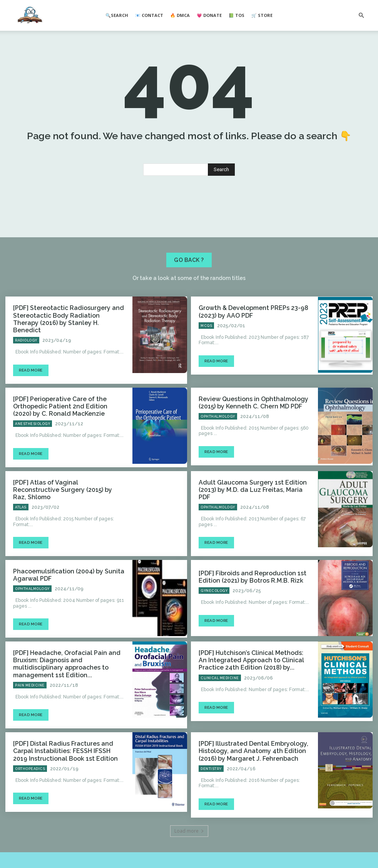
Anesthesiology (33, 438)
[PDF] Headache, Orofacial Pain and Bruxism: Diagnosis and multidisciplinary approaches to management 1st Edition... (67, 662)
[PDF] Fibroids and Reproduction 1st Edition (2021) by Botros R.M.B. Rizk (245, 582)
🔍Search (117, 15)
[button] (361, 15)
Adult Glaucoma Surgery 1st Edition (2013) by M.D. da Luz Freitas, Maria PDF (254, 499)
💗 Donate (209, 15)
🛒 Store (262, 15)
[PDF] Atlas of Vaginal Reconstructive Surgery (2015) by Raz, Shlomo (62, 499)
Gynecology (214, 595)
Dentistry (211, 759)
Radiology (26, 357)
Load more (189, 821)
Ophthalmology (218, 431)
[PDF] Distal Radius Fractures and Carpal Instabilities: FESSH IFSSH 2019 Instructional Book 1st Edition (66, 743)
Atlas (21, 512)
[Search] (221, 196)
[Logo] (30, 16)
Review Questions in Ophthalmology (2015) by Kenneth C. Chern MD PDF (247, 418)
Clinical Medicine (220, 678)
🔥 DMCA (180, 15)
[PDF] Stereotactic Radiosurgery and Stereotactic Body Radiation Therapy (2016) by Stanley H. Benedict (63, 341)
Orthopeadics (30, 759)
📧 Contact (149, 15)
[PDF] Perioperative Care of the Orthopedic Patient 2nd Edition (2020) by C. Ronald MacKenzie (66, 421)
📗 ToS (237, 15)
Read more (31, 386)
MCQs (206, 351)
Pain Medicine (30, 678)
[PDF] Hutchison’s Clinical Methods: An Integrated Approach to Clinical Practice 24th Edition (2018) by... (252, 662)
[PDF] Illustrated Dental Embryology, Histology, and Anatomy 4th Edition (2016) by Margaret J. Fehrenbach (253, 743)
